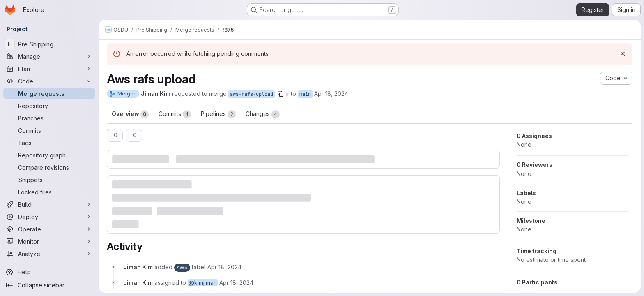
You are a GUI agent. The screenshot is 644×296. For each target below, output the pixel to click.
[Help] (49, 272)
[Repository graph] (49, 155)
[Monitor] (49, 241)
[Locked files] (49, 192)
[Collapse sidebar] (49, 285)
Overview (130, 114)
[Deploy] (49, 217)
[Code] (49, 81)
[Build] (49, 204)
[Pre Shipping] (49, 44)
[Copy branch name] (281, 94)
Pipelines (218, 114)
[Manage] (49, 56)
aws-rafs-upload (252, 94)
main (305, 94)
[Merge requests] (49, 93)
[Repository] (49, 106)
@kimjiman (203, 283)
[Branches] (49, 118)
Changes (263, 114)
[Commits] (49, 130)
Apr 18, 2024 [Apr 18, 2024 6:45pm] (331, 94)
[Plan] (49, 69)
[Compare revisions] (49, 167)
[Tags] (49, 143)
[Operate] (49, 229)
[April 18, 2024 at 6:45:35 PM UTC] (224, 267)
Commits (175, 114)
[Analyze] (49, 254)
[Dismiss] (623, 54)
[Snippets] (49, 180)
